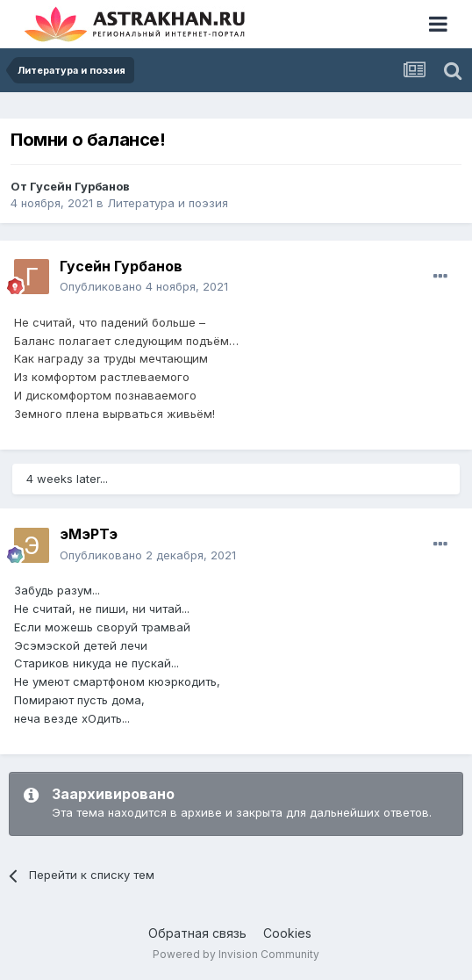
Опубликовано (144, 286)
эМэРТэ (89, 534)
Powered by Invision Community (236, 954)
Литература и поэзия (168, 203)
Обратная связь (197, 933)
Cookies (287, 933)
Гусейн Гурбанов (80, 186)
